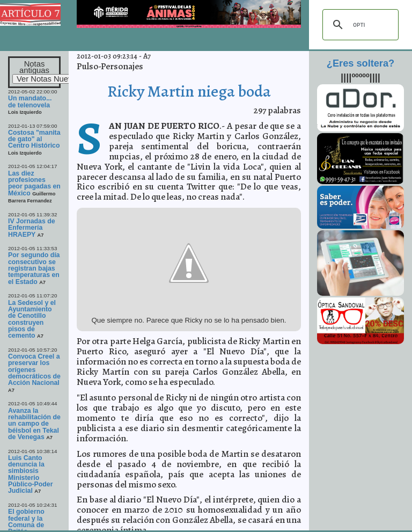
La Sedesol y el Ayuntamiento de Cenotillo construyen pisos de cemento (32, 319)
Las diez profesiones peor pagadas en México (34, 183)
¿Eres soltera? (360, 63)
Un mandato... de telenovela (30, 101)
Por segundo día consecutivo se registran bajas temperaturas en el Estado (34, 268)
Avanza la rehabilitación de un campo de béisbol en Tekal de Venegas (34, 424)
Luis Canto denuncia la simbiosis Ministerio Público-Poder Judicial (30, 475)
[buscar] (359, 25)
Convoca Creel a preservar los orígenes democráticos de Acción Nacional (34, 370)
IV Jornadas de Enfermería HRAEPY (32, 228)
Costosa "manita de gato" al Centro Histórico (34, 139)
